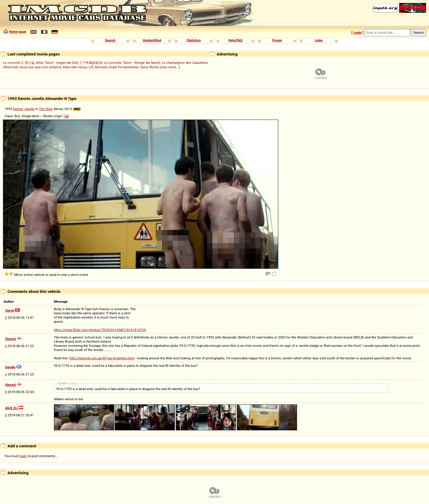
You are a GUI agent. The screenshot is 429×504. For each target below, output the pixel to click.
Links (319, 40)
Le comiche (112, 63)
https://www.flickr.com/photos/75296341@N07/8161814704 (100, 330)
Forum (277, 40)
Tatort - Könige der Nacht (142, 63)
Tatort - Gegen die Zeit (61, 63)
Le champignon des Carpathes (185, 63)
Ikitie (40, 63)
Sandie (10, 367)
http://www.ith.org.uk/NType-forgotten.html (102, 358)
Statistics (194, 40)
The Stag (46, 109)
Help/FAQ (235, 40)
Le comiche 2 (13, 63)
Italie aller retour (75, 67)
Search (110, 40)
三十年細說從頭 (91, 63)
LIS (91, 67)
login (23, 456)
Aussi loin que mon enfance (40, 67)
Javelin (29, 109)
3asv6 (10, 310)
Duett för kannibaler (124, 67)
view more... (170, 67)
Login (357, 33)
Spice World (149, 67)
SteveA (10, 339)
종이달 (30, 63)
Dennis (18, 109)
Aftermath (11, 67)
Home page (18, 32)
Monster (101, 67)
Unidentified (152, 40)
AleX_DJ (11, 408)
